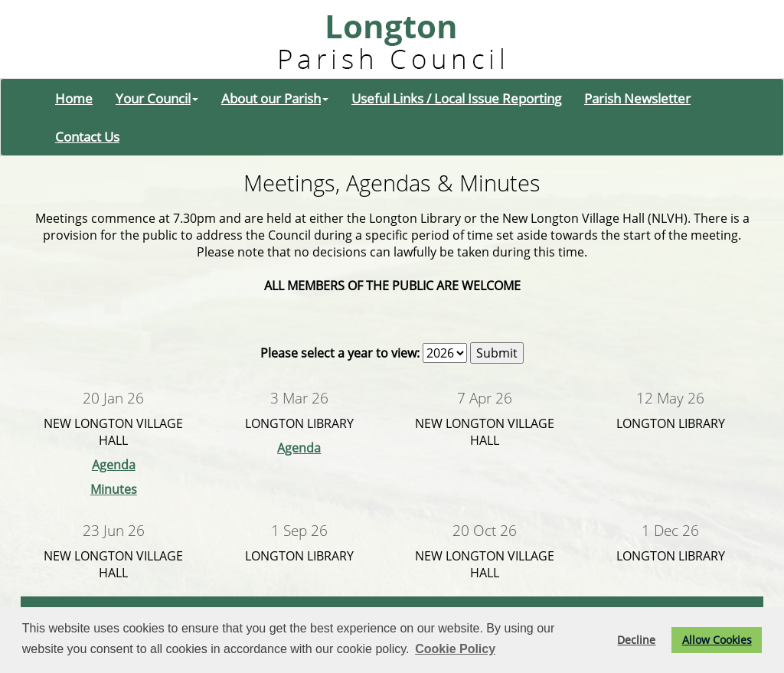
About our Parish (275, 98)
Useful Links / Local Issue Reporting (456, 98)
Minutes (114, 489)
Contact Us (87, 136)
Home (74, 98)
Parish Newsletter (637, 98)
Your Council (157, 98)
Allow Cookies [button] (717, 640)
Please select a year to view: (340, 353)
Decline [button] (636, 640)
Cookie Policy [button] (455, 649)
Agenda (114, 465)
